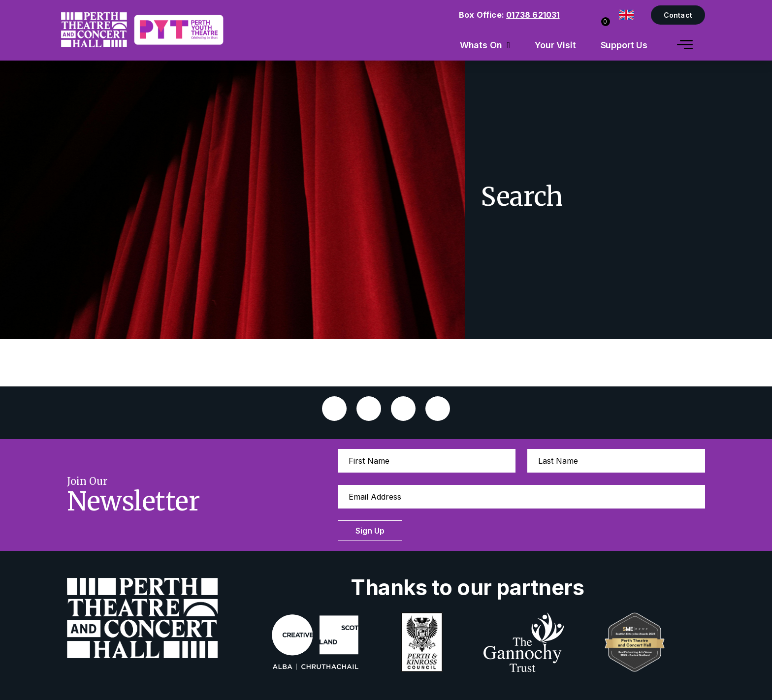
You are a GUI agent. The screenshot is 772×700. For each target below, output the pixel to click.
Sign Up (370, 531)
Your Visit (555, 45)
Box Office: (509, 15)
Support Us (624, 45)
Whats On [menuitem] (481, 45)
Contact (678, 15)
